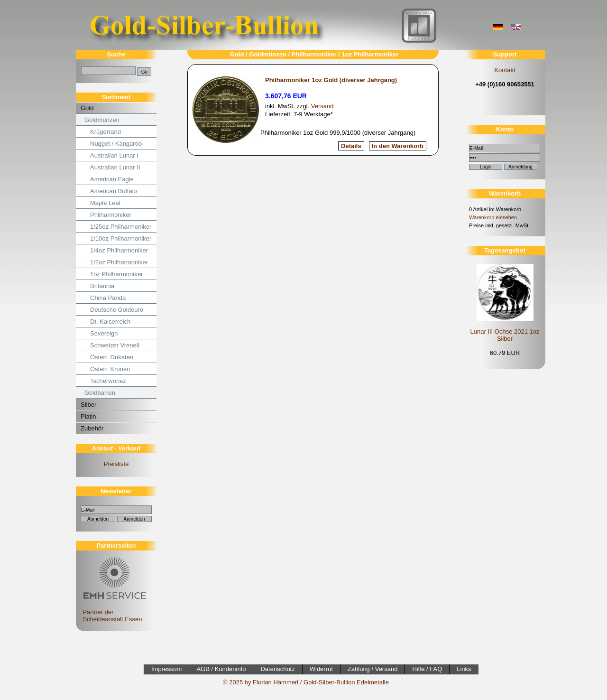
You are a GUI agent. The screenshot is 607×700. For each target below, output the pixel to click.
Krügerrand (106, 132)
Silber (88, 405)
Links (464, 669)
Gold (87, 108)
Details (351, 146)
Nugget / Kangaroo (116, 144)
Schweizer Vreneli (115, 345)
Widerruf (321, 669)
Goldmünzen (102, 120)
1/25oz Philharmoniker (121, 227)
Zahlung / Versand (373, 669)
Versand (322, 106)
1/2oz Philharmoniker (119, 262)
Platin (88, 416)
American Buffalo (114, 191)
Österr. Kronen (110, 369)
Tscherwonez (108, 381)
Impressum (166, 669)
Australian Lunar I (114, 155)
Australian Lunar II (115, 167)
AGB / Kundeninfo (221, 669)
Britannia (102, 286)
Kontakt (505, 70)
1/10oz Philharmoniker (121, 238)
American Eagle (112, 179)
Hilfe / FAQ (427, 669)
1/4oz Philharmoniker (119, 250)
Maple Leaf (105, 203)
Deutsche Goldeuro (117, 310)
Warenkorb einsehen (493, 217)
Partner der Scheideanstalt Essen (113, 612)
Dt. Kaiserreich (110, 322)
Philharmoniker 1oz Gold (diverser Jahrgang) (331, 80)
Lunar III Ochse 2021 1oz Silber (505, 335)
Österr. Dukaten (112, 357)
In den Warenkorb (398, 146)
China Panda (108, 298)
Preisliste (116, 464)
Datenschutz (277, 669)
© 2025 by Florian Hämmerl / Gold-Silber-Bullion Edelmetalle (306, 682)
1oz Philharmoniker (116, 274)
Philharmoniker (111, 215)
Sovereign (104, 333)
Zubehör (92, 428)
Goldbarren (100, 393)
